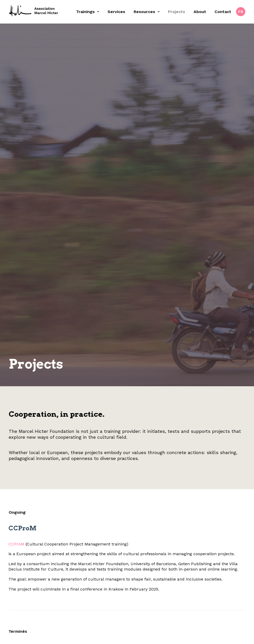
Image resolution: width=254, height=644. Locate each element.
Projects (177, 12)
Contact (223, 12)
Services (116, 12)
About (200, 12)
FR (241, 12)
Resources (147, 12)
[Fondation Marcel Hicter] (34, 11)
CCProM (12, 485)
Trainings (88, 12)
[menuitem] (89, 12)
